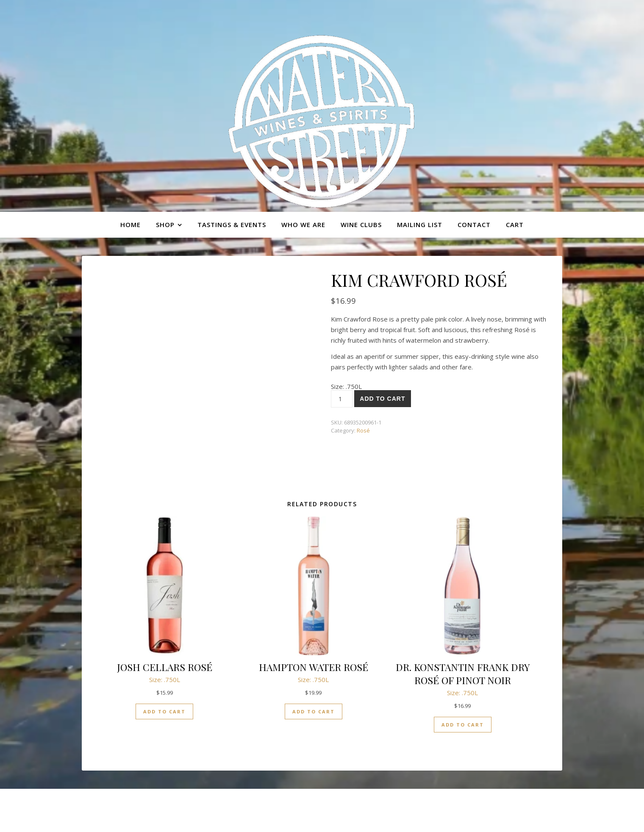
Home (130, 225)
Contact (474, 225)
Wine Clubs (361, 225)
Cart (515, 225)
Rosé (363, 430)
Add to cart (382, 399)
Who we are (303, 225)
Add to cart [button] (164, 711)
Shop (165, 225)
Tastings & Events (232, 225)
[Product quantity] (342, 399)
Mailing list (420, 225)
